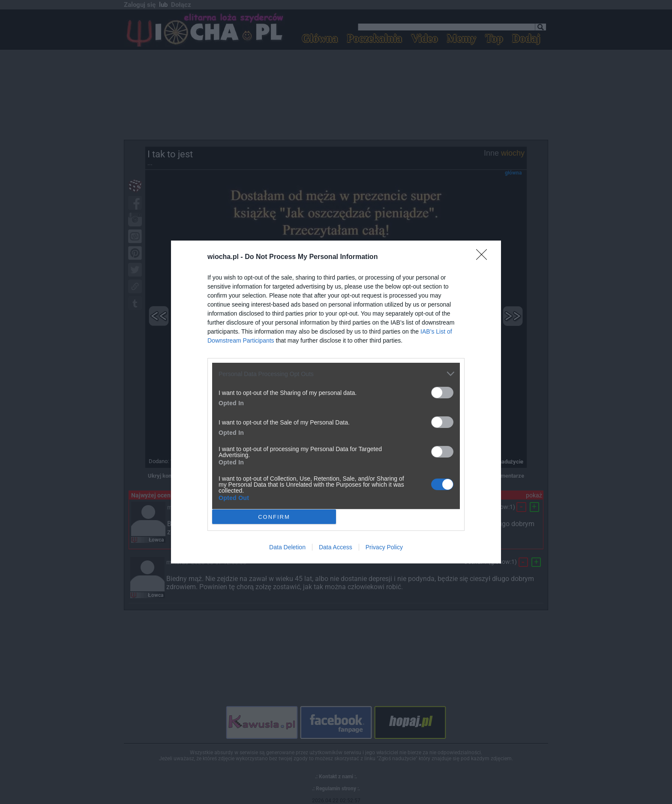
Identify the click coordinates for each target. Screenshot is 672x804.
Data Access (336, 547)
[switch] (442, 393)
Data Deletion (287, 547)
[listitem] (336, 374)
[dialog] (336, 402)
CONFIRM (274, 516)
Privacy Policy (384, 547)
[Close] (484, 257)
